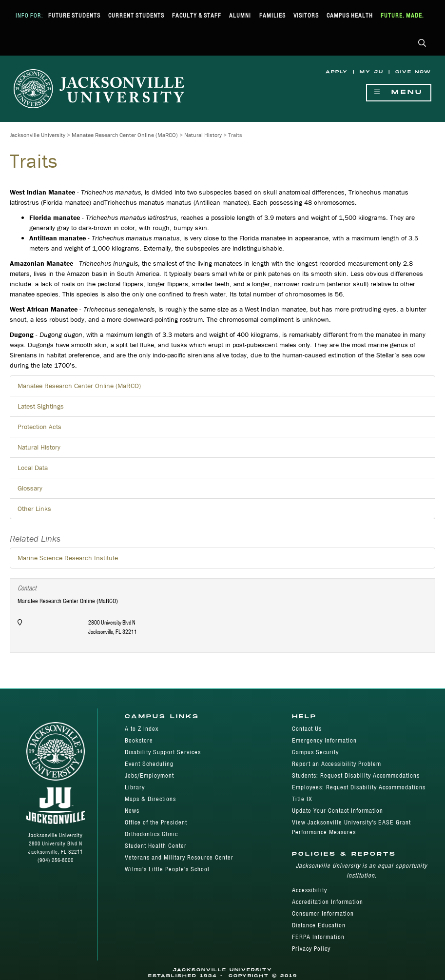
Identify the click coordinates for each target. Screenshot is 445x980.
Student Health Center (156, 846)
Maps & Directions (150, 799)
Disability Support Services (163, 752)
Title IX (302, 799)
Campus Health (350, 15)
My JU (372, 72)
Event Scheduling (149, 764)
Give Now (413, 72)
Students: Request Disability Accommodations (356, 775)
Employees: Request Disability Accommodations (359, 787)
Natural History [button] (39, 447)
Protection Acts (39, 427)
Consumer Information (323, 913)
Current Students (136, 15)
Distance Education (319, 925)
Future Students (74, 15)
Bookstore (139, 740)
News (132, 811)
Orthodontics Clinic (151, 834)
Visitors (306, 15)
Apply (337, 72)
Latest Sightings (41, 406)
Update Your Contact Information (338, 811)
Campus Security (315, 752)
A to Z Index (142, 729)
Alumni (240, 15)
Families (272, 15)
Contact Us (307, 729)
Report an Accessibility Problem (337, 764)
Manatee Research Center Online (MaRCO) (125, 135)
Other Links (34, 509)
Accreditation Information (328, 902)
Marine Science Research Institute (68, 558)
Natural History (203, 135)
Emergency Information (324, 740)
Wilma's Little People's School (167, 869)
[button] (422, 44)
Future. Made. (402, 15)
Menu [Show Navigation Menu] (399, 92)
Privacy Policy (311, 949)
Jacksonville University (38, 135)
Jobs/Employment (149, 775)
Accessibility (310, 890)
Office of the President (156, 822)
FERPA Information (318, 937)
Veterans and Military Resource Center (179, 857)
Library (135, 787)
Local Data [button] (33, 468)
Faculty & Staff (197, 15)
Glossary (30, 488)
